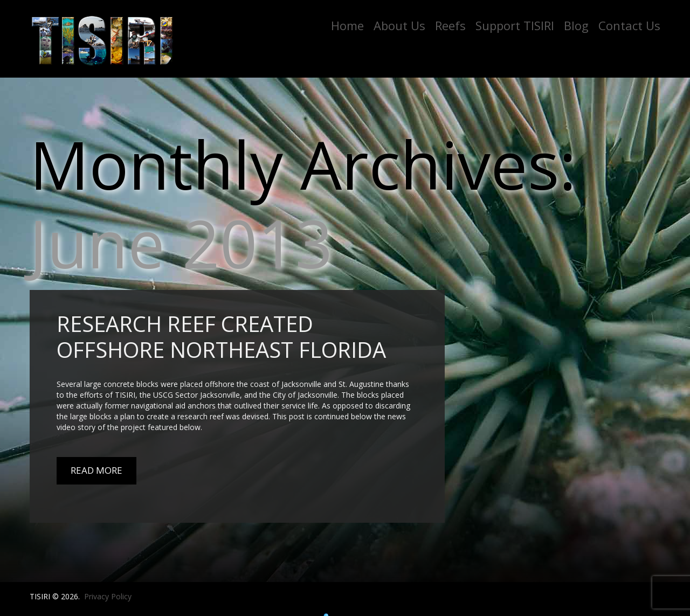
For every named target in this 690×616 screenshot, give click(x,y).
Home (347, 25)
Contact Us (629, 25)
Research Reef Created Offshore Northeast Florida (221, 337)
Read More (96, 470)
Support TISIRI (515, 25)
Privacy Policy (108, 596)
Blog (576, 25)
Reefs (450, 25)
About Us (399, 25)
